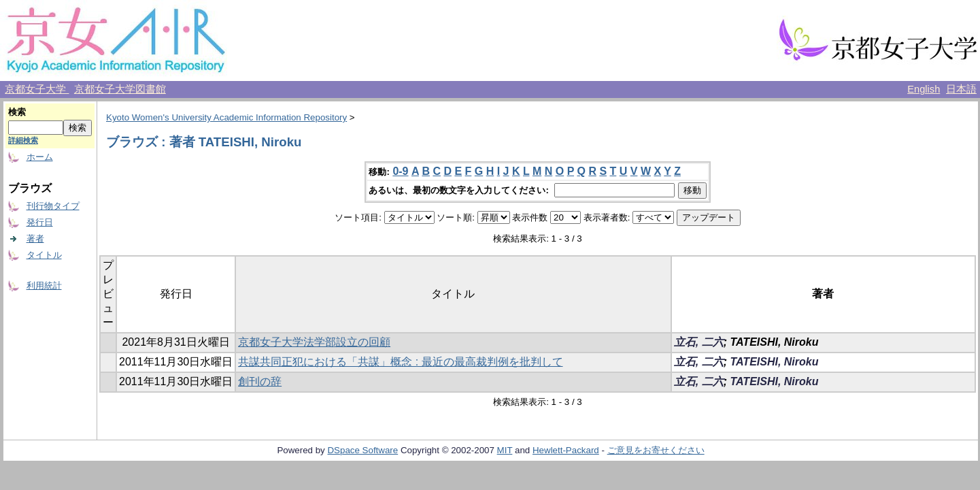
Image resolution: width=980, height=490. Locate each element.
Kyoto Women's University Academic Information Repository (226, 117)
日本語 (961, 89)
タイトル (44, 255)
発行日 (40, 222)
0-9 (400, 171)
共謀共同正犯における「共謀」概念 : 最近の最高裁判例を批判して (400, 362)
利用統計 (44, 285)
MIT (505, 450)
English (924, 89)
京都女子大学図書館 (120, 89)
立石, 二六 (699, 342)
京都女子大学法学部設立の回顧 (314, 342)
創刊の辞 (260, 381)
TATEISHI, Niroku (774, 362)
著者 (35, 239)
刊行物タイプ (53, 206)
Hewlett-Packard (566, 450)
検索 (17, 112)
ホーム (40, 157)
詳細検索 (23, 140)
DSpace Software (362, 450)
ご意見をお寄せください (656, 450)
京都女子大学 (37, 89)
